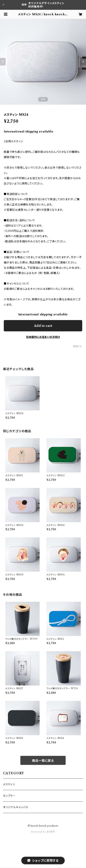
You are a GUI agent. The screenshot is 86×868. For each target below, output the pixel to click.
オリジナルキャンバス (16, 807)
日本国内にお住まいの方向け (43, 337)
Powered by (43, 832)
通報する (78, 346)
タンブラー (9, 796)
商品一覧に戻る (43, 761)
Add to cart (43, 326)
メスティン (9, 784)
